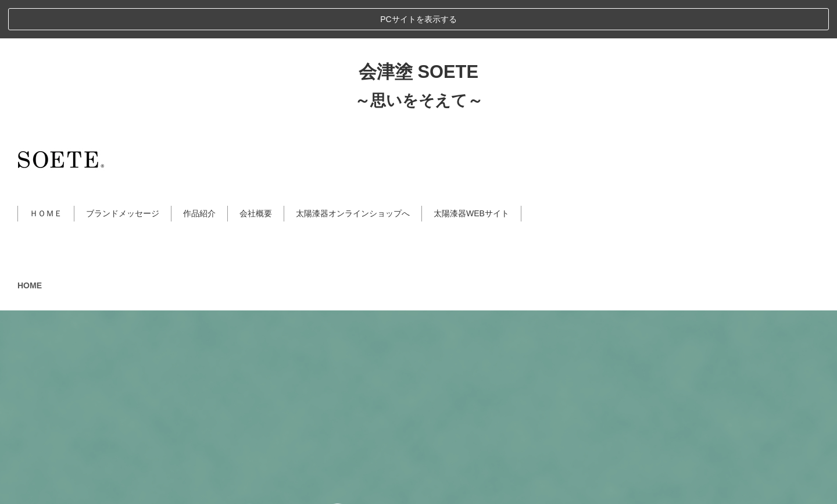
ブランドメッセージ (123, 175)
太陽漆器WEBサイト (471, 175)
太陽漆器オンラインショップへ (353, 175)
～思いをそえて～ (419, 62)
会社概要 (256, 175)
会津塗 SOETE (419, 33)
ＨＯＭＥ (46, 175)
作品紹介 (199, 175)
